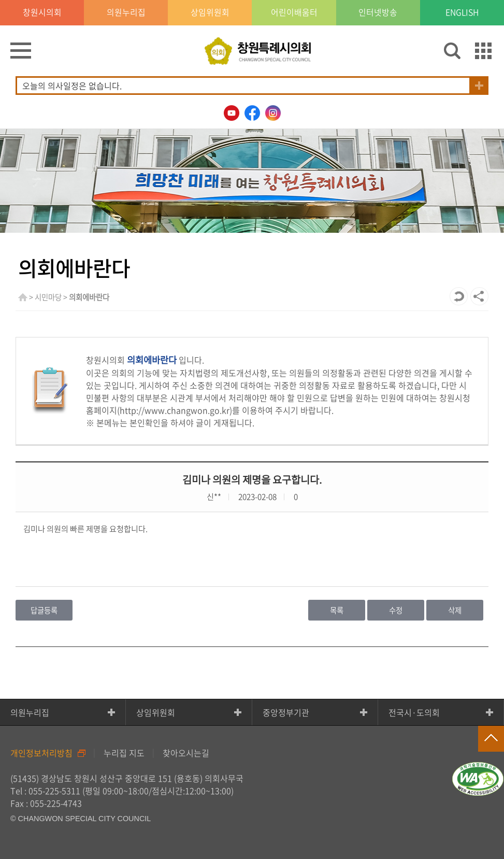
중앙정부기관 (286, 712)
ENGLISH (462, 13)
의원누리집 (30, 712)
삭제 (455, 610)
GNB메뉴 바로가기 (252, 1)
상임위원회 (156, 712)
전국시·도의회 (414, 712)
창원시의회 (42, 13)
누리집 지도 (124, 753)
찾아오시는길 (186, 753)
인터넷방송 (378, 13)
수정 (396, 610)
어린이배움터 (294, 13)
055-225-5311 (54, 791)
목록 (337, 610)
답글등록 (44, 610)
